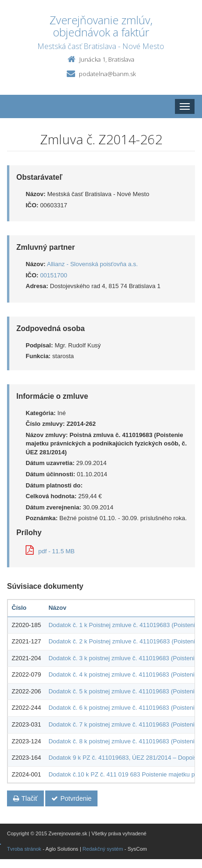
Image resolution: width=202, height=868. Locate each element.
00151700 (54, 275)
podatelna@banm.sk (107, 74)
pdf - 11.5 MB (50, 551)
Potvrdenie (71, 798)
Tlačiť (25, 798)
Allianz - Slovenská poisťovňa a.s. (93, 264)
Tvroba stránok (24, 849)
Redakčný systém (103, 849)
